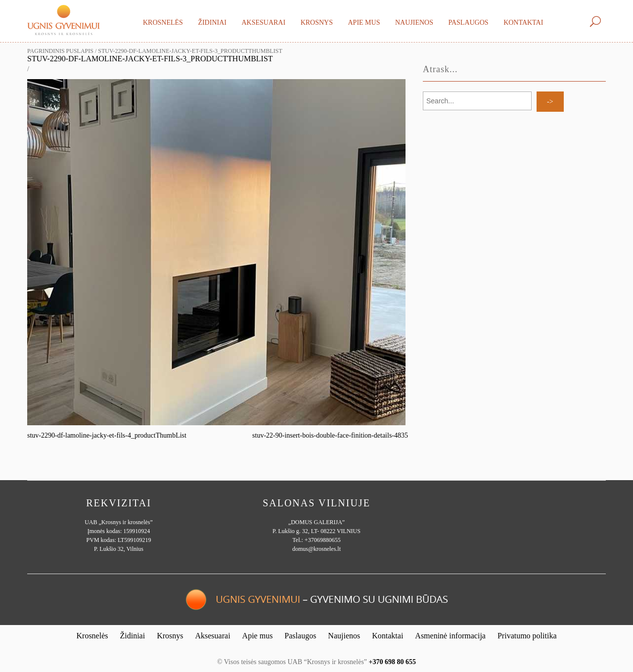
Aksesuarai (263, 22)
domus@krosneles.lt (316, 549)
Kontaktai (523, 22)
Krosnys (317, 22)
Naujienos (414, 22)
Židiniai (212, 22)
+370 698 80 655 (392, 662)
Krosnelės (163, 22)
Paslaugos (468, 22)
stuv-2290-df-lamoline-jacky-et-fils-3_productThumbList (150, 59)
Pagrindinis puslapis (60, 51)
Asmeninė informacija (450, 636)
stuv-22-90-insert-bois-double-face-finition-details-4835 (330, 435)
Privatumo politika (527, 636)
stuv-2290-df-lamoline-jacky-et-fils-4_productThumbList (107, 435)
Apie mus (364, 22)
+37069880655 (323, 540)
